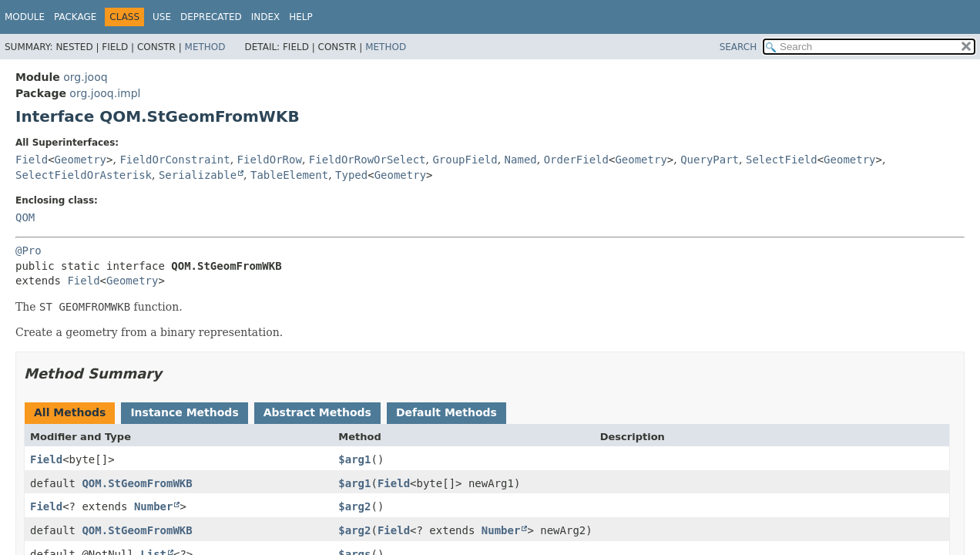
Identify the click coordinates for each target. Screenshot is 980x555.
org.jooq (85, 77)
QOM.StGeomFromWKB (137, 483)
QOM (25, 217)
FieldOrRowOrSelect (367, 160)
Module (25, 17)
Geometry (81, 160)
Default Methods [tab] (446, 412)
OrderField (576, 160)
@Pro (29, 251)
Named (521, 160)
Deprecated (211, 17)
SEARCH (738, 47)
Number (154, 506)
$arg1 (354, 459)
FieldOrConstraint (175, 160)
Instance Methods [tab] (184, 412)
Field (32, 160)
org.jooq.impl (105, 93)
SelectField (782, 160)
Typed (351, 175)
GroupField (465, 160)
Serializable (198, 175)
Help (301, 17)
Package (75, 17)
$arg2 (354, 506)
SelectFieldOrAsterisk (84, 175)
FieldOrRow (270, 160)
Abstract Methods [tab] (317, 412)
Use (162, 17)
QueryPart (710, 160)
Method (205, 47)
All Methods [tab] (70, 412)
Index (266, 17)
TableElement (289, 175)
